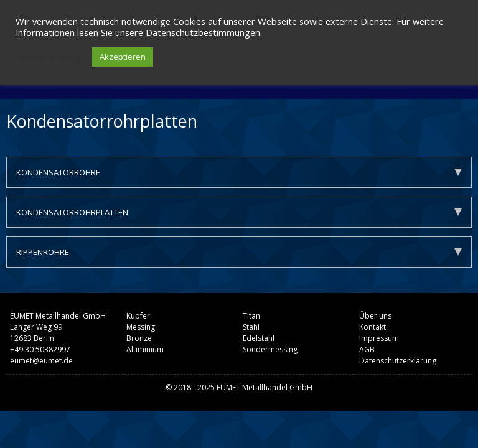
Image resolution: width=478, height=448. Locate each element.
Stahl (251, 327)
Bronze (139, 338)
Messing (141, 327)
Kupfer (138, 316)
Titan (251, 316)
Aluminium (145, 349)
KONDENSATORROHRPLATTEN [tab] (239, 212)
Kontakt (373, 327)
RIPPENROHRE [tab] (239, 252)
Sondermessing (270, 349)
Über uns (375, 316)
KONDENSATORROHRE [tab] (239, 172)
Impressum (379, 338)
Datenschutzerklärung (398, 361)
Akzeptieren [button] (123, 57)
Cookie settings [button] (51, 57)
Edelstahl (259, 338)
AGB (367, 349)
